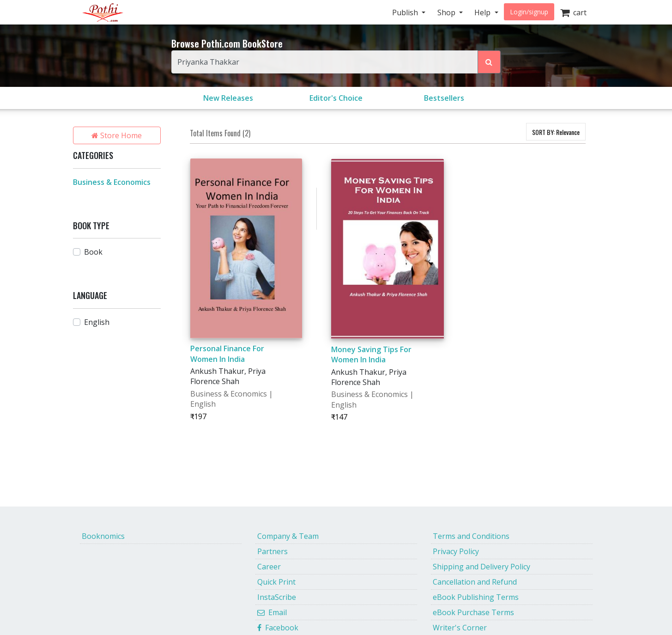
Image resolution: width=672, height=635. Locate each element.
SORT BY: (556, 132)
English (97, 322)
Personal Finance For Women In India (227, 354)
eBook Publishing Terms (476, 597)
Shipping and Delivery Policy (481, 567)
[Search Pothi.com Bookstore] (489, 62)
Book (93, 252)
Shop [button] (447, 12)
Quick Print (276, 582)
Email (272, 612)
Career (269, 567)
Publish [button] (406, 12)
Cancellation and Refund (475, 582)
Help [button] (483, 12)
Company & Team (288, 536)
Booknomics (103, 536)
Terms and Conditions (471, 536)
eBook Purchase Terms (473, 612)
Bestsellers (444, 98)
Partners (272, 551)
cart (573, 12)
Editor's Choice (336, 98)
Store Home (117, 135)
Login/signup (529, 12)
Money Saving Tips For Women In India (371, 354)
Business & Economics (112, 182)
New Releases (228, 98)
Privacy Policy (456, 551)
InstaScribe (277, 597)
